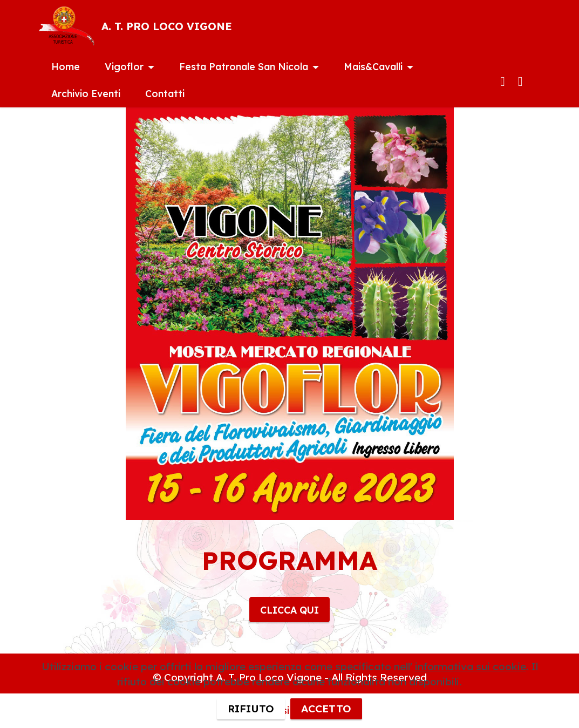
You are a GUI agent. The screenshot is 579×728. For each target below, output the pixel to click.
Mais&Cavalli (373, 66)
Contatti (165, 93)
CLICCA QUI (289, 610)
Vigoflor (124, 66)
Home (66, 66)
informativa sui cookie (471, 693)
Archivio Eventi (86, 93)
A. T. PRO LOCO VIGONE (167, 27)
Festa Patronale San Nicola (244, 66)
